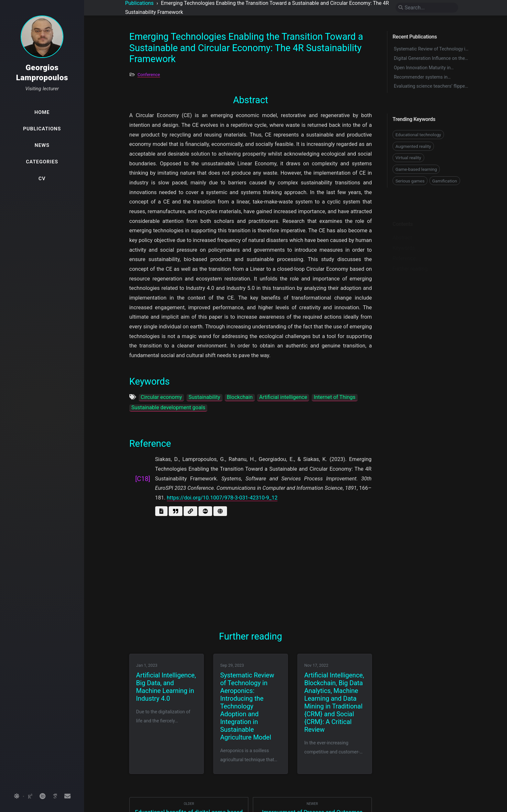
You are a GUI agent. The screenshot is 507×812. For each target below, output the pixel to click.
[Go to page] (220, 511)
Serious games (410, 181)
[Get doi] (205, 511)
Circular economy (161, 397)
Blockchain (240, 397)
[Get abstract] (161, 511)
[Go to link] (190, 511)
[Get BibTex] (176, 511)
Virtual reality (408, 158)
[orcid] (42, 796)
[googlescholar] (55, 796)
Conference (149, 74)
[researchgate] (30, 796)
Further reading (410, 259)
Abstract (402, 228)
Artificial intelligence (283, 397)
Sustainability (204, 397)
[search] (427, 8)
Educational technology (418, 135)
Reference (404, 248)
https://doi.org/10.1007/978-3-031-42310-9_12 (222, 498)
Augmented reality (413, 146)
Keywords (404, 238)
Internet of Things (334, 397)
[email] (67, 796)
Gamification (445, 181)
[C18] (143, 479)
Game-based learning (416, 169)
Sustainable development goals (168, 407)
